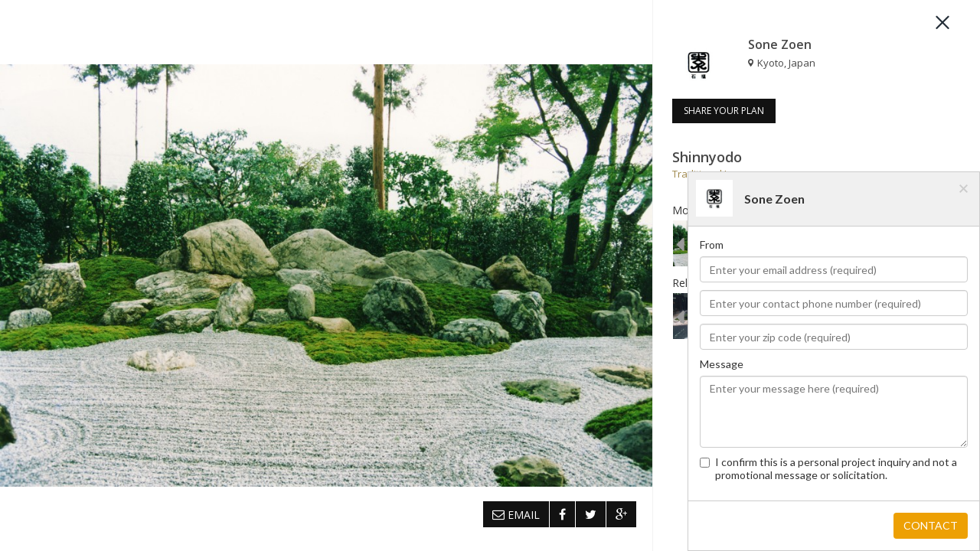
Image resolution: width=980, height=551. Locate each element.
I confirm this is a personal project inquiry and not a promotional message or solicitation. (828, 468)
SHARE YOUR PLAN (724, 111)
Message (722, 364)
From (712, 245)
